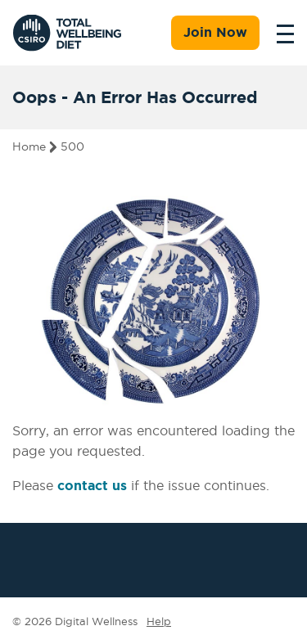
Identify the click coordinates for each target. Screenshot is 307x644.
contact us (92, 485)
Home (29, 146)
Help (159, 621)
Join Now (215, 32)
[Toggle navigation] (281, 33)
